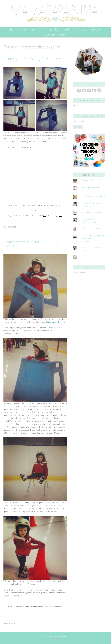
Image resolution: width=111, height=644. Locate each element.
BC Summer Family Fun (91, 180)
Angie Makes (63, 636)
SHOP (12, 29)
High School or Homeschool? (93, 196)
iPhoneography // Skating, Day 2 (27, 59)
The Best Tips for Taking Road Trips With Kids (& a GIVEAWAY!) (93, 239)
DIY (74, 29)
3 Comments (10, 227)
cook (67, 29)
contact (51, 35)
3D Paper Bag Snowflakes (92, 212)
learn (58, 29)
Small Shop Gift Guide (90, 256)
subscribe (78, 127)
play (41, 29)
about (61, 35)
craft (49, 29)
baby (33, 29)
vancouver (96, 29)
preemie (22, 29)
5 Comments (10, 623)
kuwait (83, 29)
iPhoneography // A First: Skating (22, 244)
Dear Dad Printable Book (91, 228)
